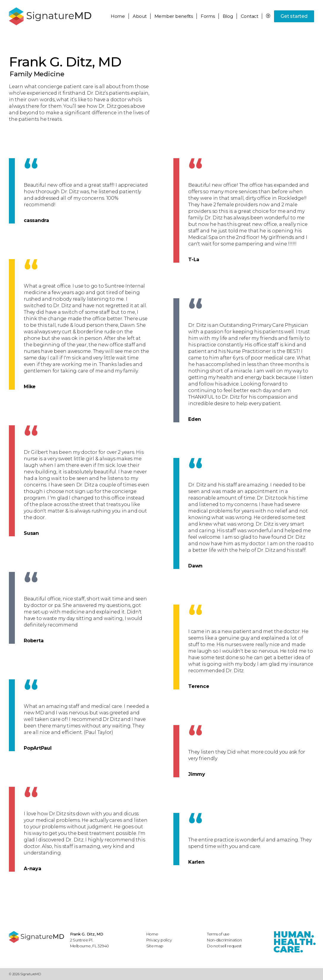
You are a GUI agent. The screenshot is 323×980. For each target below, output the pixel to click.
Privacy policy (159, 940)
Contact (250, 16)
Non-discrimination (224, 940)
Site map (155, 946)
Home (118, 16)
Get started (294, 16)
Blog (228, 16)
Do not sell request (224, 946)
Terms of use (218, 934)
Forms (208, 16)
